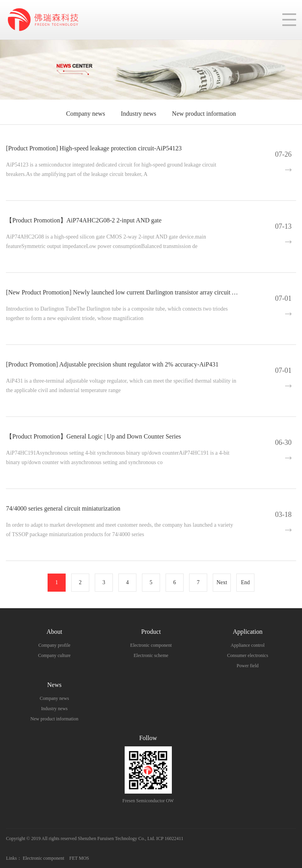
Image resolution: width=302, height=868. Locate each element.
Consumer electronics (248, 655)
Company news (86, 114)
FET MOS (79, 858)
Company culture (54, 655)
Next (222, 582)
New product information (204, 114)
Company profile (54, 645)
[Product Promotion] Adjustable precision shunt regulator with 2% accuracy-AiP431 (112, 364)
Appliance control (248, 645)
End (246, 582)
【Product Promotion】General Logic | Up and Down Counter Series (93, 436)
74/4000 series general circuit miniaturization (63, 508)
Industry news (138, 114)
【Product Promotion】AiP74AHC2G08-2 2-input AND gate (84, 220)
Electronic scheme (151, 655)
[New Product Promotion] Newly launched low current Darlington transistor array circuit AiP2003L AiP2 (139, 292)
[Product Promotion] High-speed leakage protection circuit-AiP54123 (94, 148)
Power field (248, 666)
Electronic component (151, 645)
